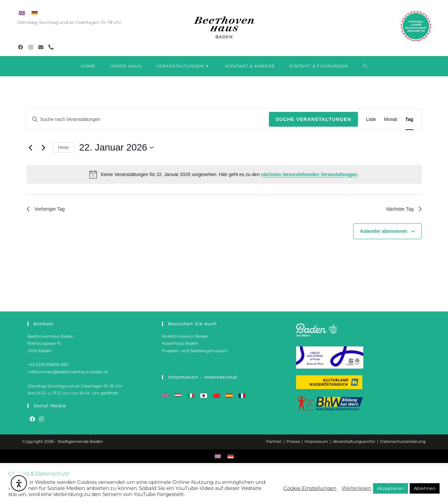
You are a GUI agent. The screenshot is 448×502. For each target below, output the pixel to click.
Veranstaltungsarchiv (354, 441)
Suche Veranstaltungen (313, 119)
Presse (293, 441)
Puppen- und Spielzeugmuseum (195, 351)
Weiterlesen (356, 488)
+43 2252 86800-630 (48, 364)
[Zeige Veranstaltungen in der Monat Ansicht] (391, 119)
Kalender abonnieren (384, 233)
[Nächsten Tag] (44, 148)
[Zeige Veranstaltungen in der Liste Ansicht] (371, 119)
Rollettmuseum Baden (185, 336)
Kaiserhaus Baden (180, 343)
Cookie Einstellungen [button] (310, 488)
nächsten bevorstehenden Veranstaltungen (309, 174)
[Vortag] (31, 148)
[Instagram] (41, 420)
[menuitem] (22, 13)
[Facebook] (32, 420)
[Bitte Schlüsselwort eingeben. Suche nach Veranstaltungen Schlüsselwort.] (148, 119)
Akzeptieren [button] (391, 488)
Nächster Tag (402, 210)
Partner (274, 441)
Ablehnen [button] (425, 488)
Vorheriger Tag (48, 210)
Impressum (316, 441)
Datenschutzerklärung (403, 441)
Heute (64, 148)
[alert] (224, 174)
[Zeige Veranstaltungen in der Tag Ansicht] (409, 119)
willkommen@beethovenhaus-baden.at (68, 372)
